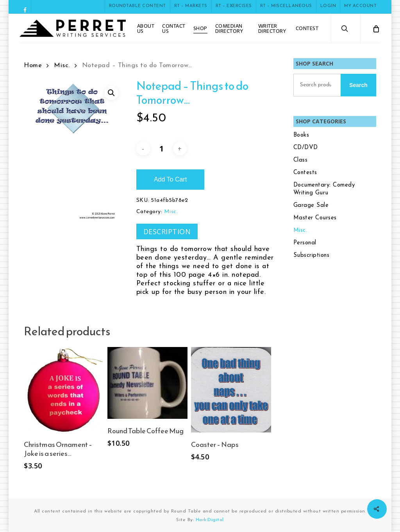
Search (358, 85)
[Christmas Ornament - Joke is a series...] (64, 390)
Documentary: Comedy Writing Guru (324, 189)
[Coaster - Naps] (231, 390)
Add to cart (170, 179)
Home (33, 66)
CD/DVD (306, 148)
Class (301, 160)
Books (301, 135)
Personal (305, 243)
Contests (305, 173)
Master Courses (315, 218)
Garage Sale (311, 206)
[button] (111, 93)
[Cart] (376, 28)
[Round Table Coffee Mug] (147, 383)
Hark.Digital (210, 520)
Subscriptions (312, 255)
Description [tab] (167, 231)
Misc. (62, 66)
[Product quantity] (161, 149)
